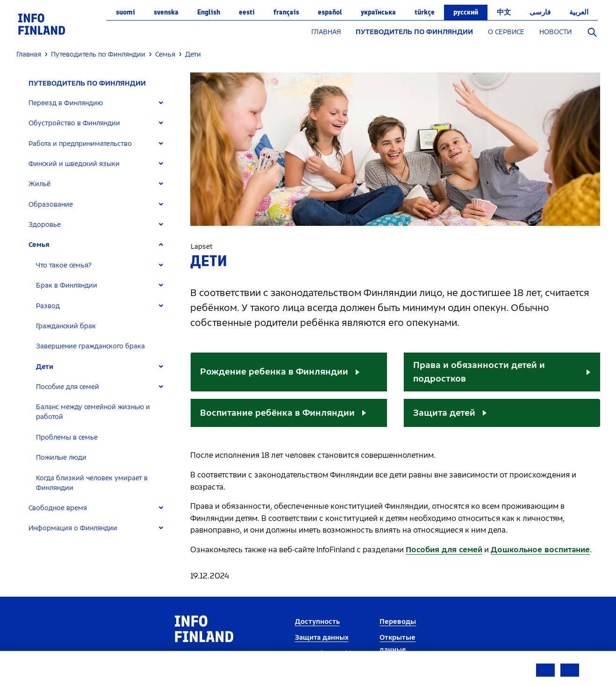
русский (466, 12)
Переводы (398, 622)
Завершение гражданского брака (90, 346)
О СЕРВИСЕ (506, 32)
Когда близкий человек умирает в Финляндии (92, 483)
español (330, 12)
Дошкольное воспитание (540, 550)
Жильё (39, 184)
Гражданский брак (66, 326)
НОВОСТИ (555, 32)
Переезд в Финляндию (66, 103)
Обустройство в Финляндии (74, 123)
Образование (51, 205)
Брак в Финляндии (67, 285)
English (209, 12)
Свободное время (58, 508)
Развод (48, 306)
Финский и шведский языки (74, 164)
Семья (39, 245)
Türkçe (425, 12)
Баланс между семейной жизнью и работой (93, 412)
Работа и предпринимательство (80, 144)
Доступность (317, 622)
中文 (504, 12)
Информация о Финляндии (73, 528)
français (286, 12)
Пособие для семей (68, 387)
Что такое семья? (64, 265)
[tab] (100, 103)
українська (378, 12)
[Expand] (161, 103)
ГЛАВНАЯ (326, 32)
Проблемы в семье (67, 437)
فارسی (540, 12)
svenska (166, 12)
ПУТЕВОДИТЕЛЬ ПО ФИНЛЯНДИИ (414, 32)
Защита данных (322, 638)
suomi (125, 12)
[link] (42, 24)
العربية (579, 12)
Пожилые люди (61, 458)
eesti (247, 12)
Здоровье (45, 225)
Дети (45, 367)
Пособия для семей (444, 550)
